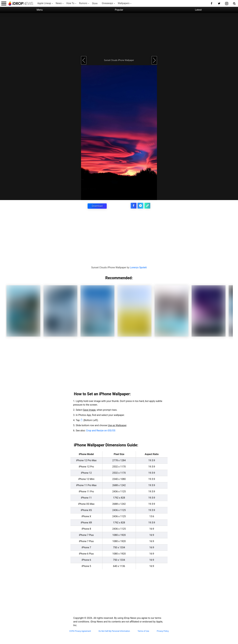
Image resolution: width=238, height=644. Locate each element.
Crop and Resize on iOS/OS (101, 430)
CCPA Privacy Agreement (80, 631)
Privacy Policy (163, 631)
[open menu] (4, 3)
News (59, 3)
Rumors (83, 3)
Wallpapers (124, 3)
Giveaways (107, 3)
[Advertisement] (119, 34)
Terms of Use (143, 631)
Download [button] (97, 206)
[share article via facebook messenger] (141, 205)
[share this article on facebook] (135, 205)
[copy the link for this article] (148, 205)
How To (70, 3)
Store (95, 3)
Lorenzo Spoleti (138, 267)
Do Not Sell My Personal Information (114, 631)
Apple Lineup (44, 3)
